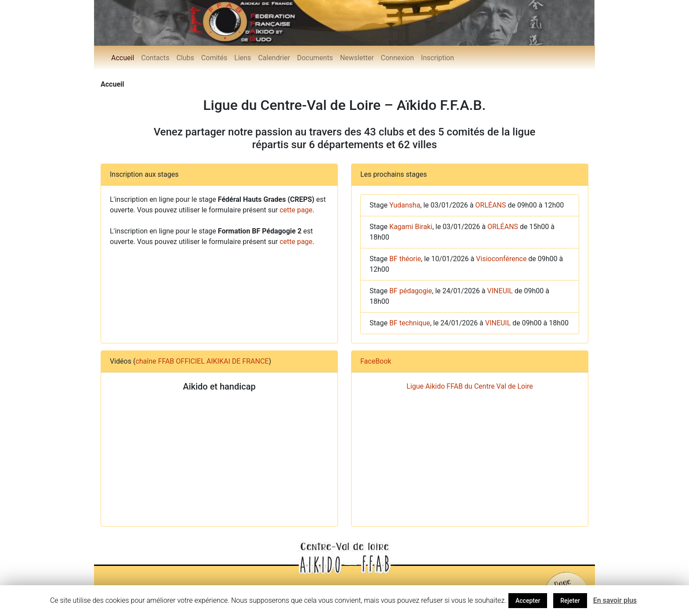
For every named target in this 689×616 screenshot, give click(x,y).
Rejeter (570, 601)
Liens (243, 58)
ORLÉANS (491, 205)
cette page (296, 210)
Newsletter (357, 58)
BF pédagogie (411, 291)
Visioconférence (501, 259)
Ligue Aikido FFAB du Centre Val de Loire (470, 386)
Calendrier (274, 58)
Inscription (437, 58)
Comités (214, 58)
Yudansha (405, 205)
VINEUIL (500, 291)
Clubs (185, 58)
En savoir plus (615, 600)
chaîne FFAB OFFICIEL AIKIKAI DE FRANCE (202, 361)
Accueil (123, 58)
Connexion (397, 58)
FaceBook (376, 361)
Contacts (155, 58)
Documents (315, 58)
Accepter (528, 601)
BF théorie (405, 259)
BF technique (410, 323)
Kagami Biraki (411, 227)
